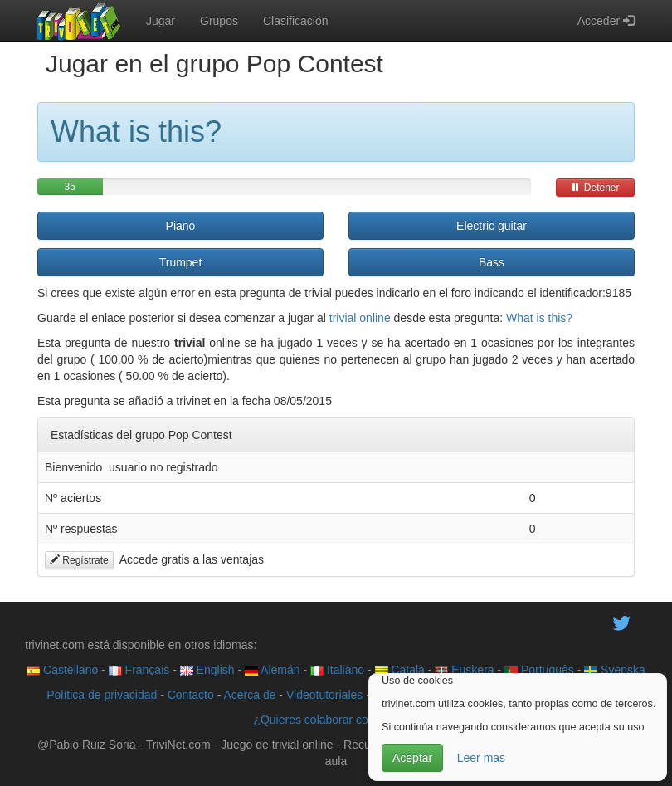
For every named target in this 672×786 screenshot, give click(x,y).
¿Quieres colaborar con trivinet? (336, 720)
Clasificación (296, 21)
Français (139, 670)
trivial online (360, 318)
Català (400, 670)
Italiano (337, 670)
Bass (492, 262)
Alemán (273, 670)
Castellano (62, 670)
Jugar (161, 21)
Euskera (464, 670)
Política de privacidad (102, 695)
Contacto (191, 695)
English (207, 670)
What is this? (539, 318)
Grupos (219, 21)
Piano (181, 226)
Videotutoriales (324, 695)
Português (539, 670)
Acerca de (249, 695)
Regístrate (79, 560)
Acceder (606, 21)
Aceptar (412, 758)
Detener (595, 188)
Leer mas (481, 758)
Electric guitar (492, 226)
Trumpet (181, 262)
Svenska (615, 670)
